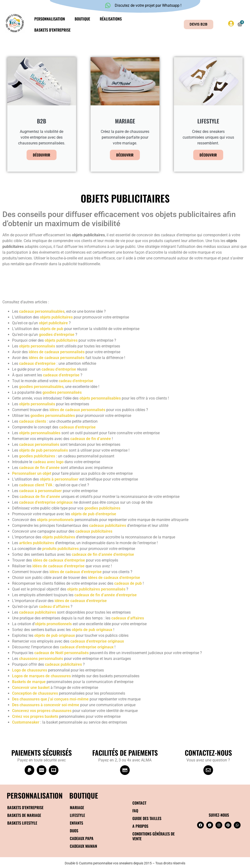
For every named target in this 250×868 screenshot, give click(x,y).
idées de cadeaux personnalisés (57, 352)
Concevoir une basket (31, 688)
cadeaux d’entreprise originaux (46, 502)
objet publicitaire (53, 323)
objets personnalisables (100, 398)
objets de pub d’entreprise (94, 514)
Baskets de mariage (24, 815)
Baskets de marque (29, 682)
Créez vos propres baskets (35, 716)
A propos (140, 826)
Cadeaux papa (82, 838)
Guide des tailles (147, 818)
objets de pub (52, 329)
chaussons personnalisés (41, 659)
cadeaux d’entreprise (37, 363)
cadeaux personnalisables (42, 311)
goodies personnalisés (62, 392)
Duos (74, 831)
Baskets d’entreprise (52, 30)
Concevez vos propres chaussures (42, 711)
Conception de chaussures (35, 693)
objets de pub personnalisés (43, 450)
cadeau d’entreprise (59, 369)
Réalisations (111, 19)
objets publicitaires (56, 317)
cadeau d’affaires (54, 607)
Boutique (82, 19)
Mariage (77, 807)
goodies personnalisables (41, 387)
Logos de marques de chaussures (41, 676)
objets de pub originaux (92, 630)
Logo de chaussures (30, 670)
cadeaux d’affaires (128, 618)
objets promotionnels (55, 520)
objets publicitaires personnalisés (96, 589)
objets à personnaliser (59, 479)
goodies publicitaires (37, 456)
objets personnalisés (37, 346)
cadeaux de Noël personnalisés (61, 653)
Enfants (76, 823)
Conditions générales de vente (154, 836)
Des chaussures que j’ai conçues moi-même (50, 699)
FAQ (135, 811)
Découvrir (42, 155)
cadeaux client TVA (36, 485)
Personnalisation (50, 19)
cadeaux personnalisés (39, 444)
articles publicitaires (37, 543)
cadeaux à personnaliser (40, 491)
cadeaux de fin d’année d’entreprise (103, 554)
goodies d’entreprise (57, 335)
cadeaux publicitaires (108, 526)
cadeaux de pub (128, 583)
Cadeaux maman (83, 846)
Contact (139, 803)
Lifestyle (77, 815)
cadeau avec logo (48, 462)
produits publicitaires (61, 549)
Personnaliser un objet (32, 473)
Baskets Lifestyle (22, 823)
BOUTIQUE (84, 795)
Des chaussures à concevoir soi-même (46, 705)
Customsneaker (26, 722)
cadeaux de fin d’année (91, 439)
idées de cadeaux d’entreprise (59, 560)
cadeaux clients (33, 421)
